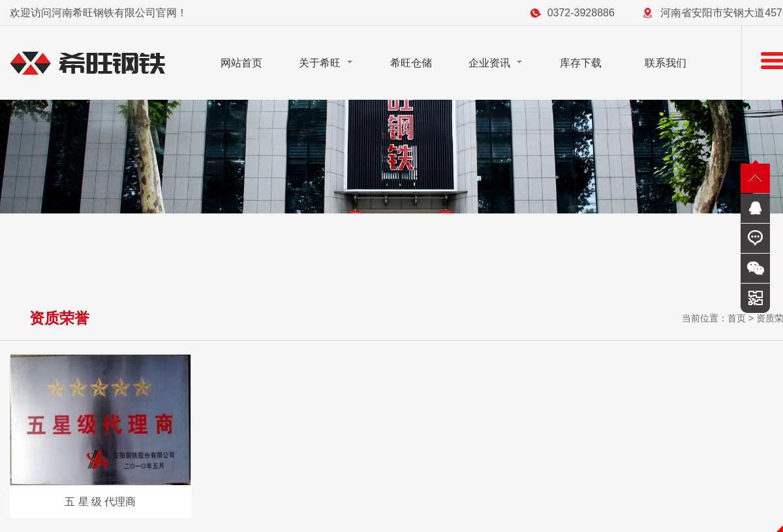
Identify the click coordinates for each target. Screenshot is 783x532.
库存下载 (581, 63)
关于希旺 (320, 63)
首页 (737, 318)
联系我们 (666, 63)
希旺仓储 (411, 63)
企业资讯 (489, 63)
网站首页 (241, 63)
